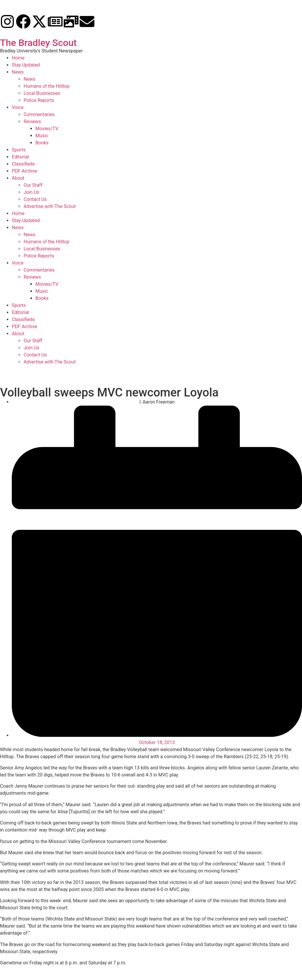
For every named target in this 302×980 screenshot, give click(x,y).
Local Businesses (42, 93)
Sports (19, 150)
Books (42, 143)
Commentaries (39, 114)
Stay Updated (26, 65)
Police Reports (39, 100)
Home (18, 58)
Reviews (32, 122)
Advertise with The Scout (50, 206)
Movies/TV (47, 129)
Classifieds (23, 164)
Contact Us (35, 199)
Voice (18, 107)
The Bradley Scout (38, 43)
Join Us (31, 192)
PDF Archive (24, 171)
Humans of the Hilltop (46, 86)
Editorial (20, 157)
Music (42, 136)
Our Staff (33, 185)
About (18, 178)
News (18, 72)
